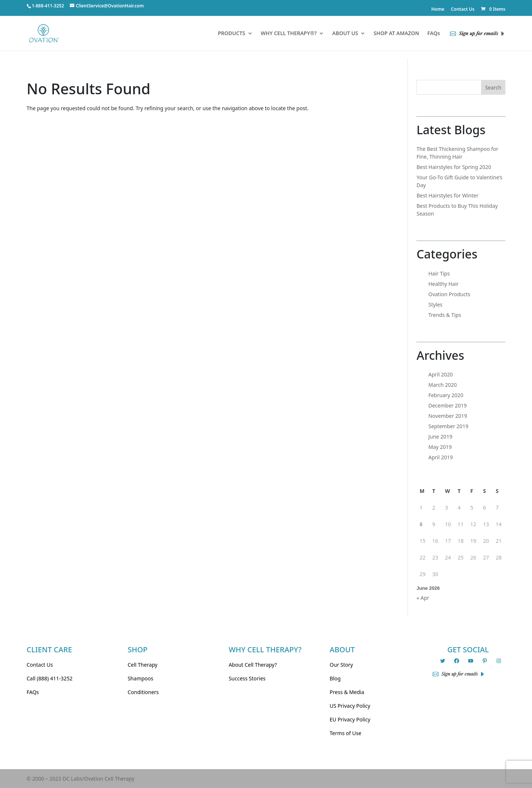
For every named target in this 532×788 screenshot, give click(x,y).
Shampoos (140, 678)
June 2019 (440, 437)
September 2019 (448, 426)
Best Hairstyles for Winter (447, 195)
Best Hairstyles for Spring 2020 (454, 167)
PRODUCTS (232, 34)
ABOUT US (345, 34)
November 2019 (448, 416)
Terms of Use (345, 733)
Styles (435, 305)
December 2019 (447, 405)
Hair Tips (439, 273)
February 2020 (446, 395)
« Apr (423, 598)
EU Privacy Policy (350, 719)
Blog (335, 678)
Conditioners (143, 692)
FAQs (434, 34)
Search (493, 87)
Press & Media (347, 692)
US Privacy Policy (350, 706)
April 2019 (440, 457)
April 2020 (440, 374)
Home (438, 10)
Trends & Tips (445, 315)
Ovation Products (449, 294)
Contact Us (463, 10)
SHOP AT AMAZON (396, 34)
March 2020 (442, 385)
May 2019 (440, 447)
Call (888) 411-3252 (50, 678)
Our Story (341, 665)
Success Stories (247, 678)
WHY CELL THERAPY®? (289, 34)
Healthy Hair (443, 284)
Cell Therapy (142, 665)
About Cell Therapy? (253, 665)
